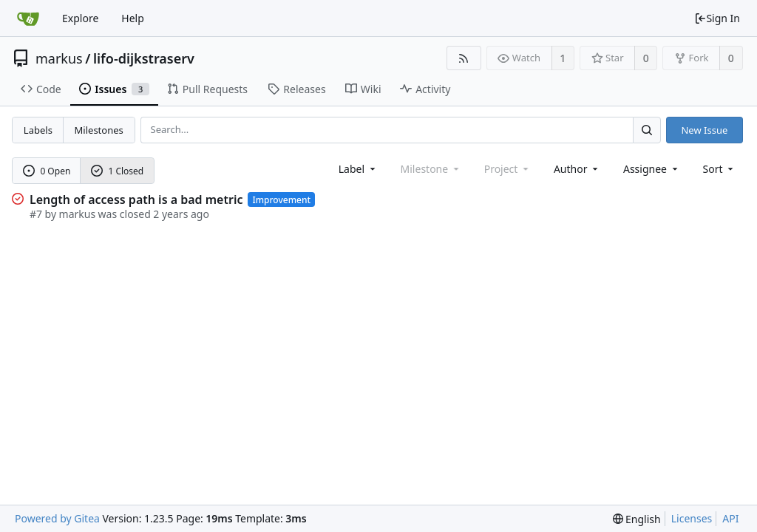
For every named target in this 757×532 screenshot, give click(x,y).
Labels (38, 130)
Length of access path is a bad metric (136, 199)
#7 (36, 214)
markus (59, 58)
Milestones (99, 130)
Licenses (692, 518)
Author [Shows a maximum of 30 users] (577, 169)
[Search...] (647, 130)
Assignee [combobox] (652, 169)
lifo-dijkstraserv (144, 58)
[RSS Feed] (464, 58)
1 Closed (118, 171)
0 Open (47, 171)
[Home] (28, 18)
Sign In (717, 18)
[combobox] (358, 169)
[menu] (720, 169)
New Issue (704, 130)
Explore (80, 18)
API (730, 518)
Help (133, 18)
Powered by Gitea (57, 518)
